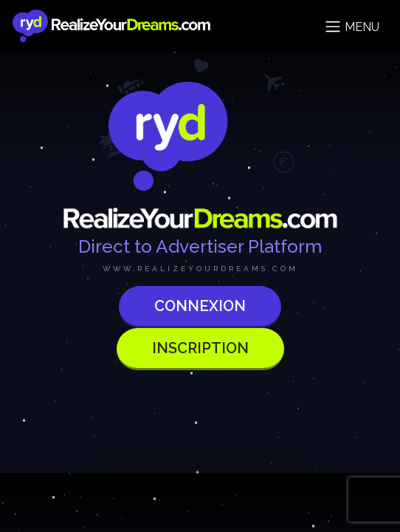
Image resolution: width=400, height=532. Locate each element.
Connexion (200, 306)
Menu (352, 27)
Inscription (200, 348)
